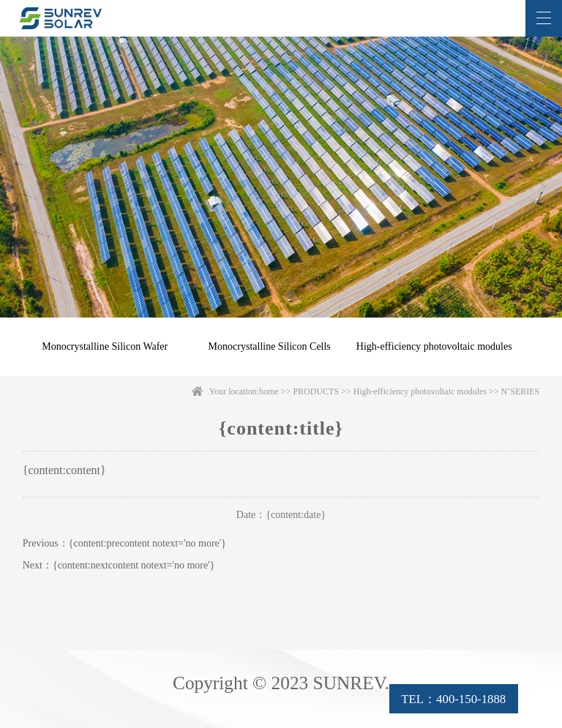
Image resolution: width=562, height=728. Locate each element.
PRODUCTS (316, 391)
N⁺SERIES (521, 391)
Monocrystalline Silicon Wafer (105, 346)
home (269, 391)
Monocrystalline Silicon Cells (270, 346)
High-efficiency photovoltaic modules (434, 346)
